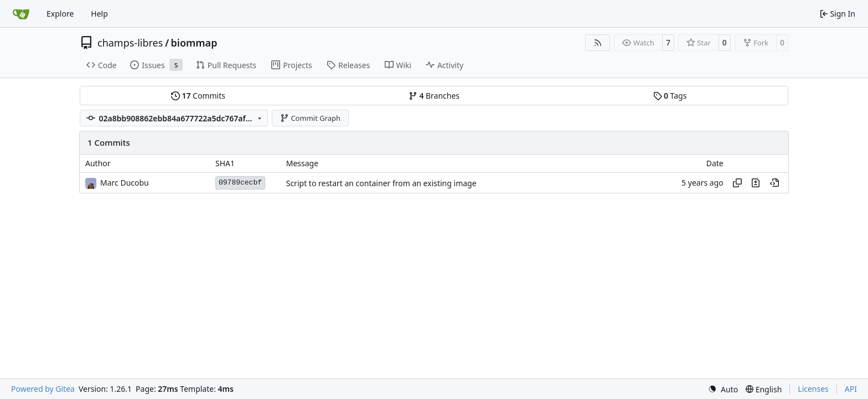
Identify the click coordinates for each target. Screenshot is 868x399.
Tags (670, 96)
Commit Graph (310, 118)
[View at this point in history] (774, 183)
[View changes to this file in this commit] (756, 183)
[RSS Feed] (598, 43)
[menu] (723, 389)
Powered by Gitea (43, 389)
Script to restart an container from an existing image (381, 183)
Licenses (813, 389)
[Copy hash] (737, 183)
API (851, 389)
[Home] (21, 14)
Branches (434, 96)
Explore (60, 14)
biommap (194, 43)
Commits (198, 96)
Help (99, 14)
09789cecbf (240, 183)
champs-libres (130, 43)
